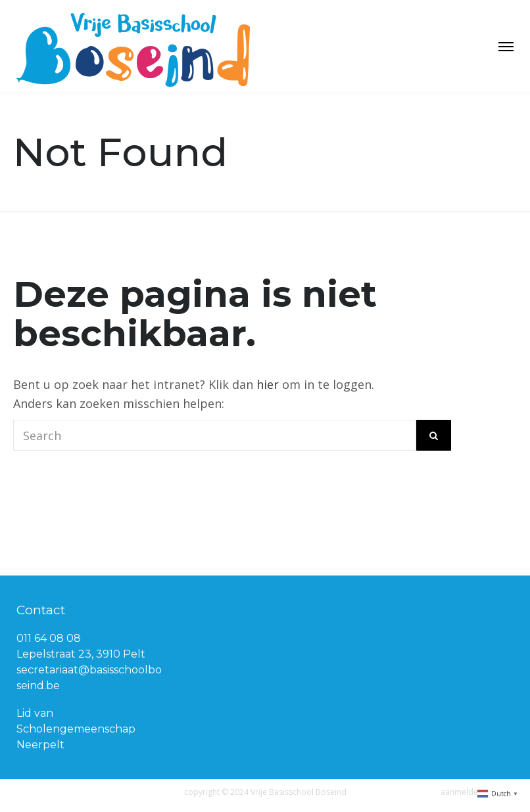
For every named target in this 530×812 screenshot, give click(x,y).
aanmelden (462, 792)
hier (268, 384)
